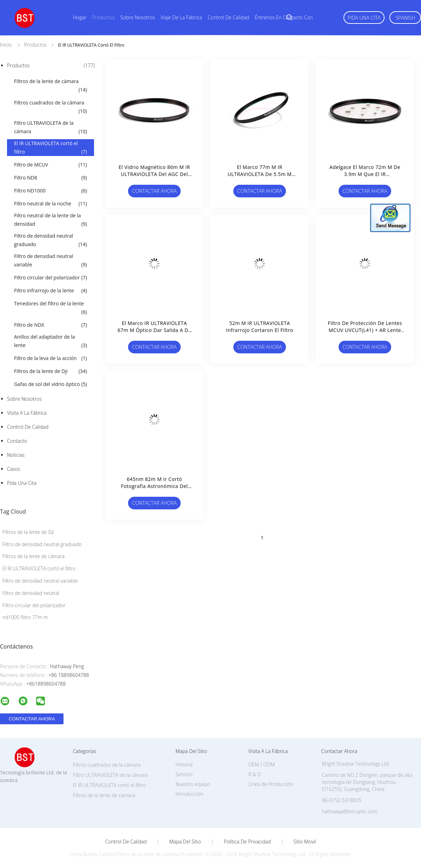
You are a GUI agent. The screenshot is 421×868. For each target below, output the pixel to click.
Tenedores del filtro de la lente (51, 308)
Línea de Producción (271, 784)
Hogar (80, 17)
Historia (184, 764)
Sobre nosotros (138, 17)
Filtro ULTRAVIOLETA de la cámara (51, 128)
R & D (255, 774)
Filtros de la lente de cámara (51, 86)
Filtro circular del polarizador (51, 278)
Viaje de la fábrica (181, 17)
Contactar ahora (154, 191)
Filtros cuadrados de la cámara (51, 107)
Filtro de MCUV (51, 165)
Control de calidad (228, 17)
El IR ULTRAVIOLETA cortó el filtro (51, 148)
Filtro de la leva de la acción (51, 358)
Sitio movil (305, 842)
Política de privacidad (247, 842)
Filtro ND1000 (51, 191)
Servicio (184, 774)
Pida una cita (364, 18)
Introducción (189, 794)
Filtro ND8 (51, 178)
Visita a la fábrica (27, 413)
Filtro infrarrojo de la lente (51, 291)
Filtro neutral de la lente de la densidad (51, 220)
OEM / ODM (262, 764)
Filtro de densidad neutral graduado (51, 240)
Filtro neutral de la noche (51, 204)
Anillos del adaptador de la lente (51, 341)
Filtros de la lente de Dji (51, 371)
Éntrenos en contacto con (284, 17)
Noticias (16, 455)
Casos (14, 469)
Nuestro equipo (193, 784)
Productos (103, 17)
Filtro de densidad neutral (31, 593)
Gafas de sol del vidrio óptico (51, 384)
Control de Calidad (28, 427)
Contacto (17, 441)
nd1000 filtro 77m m (25, 617)
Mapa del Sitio (185, 842)
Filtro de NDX (51, 325)
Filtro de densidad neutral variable (51, 261)
